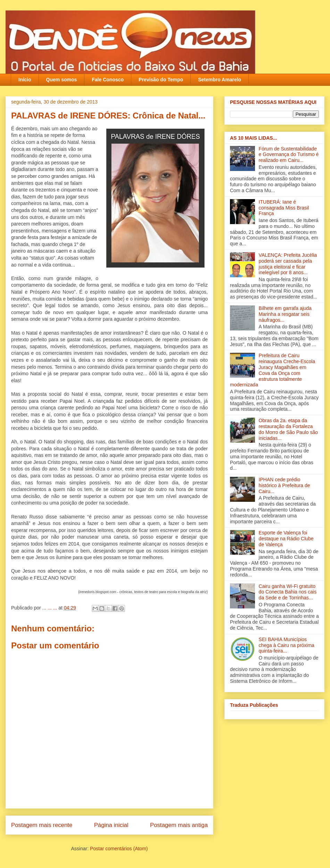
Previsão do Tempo (161, 80)
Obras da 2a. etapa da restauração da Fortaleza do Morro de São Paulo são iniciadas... (288, 429)
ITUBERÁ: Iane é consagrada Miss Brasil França (284, 208)
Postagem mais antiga (179, 825)
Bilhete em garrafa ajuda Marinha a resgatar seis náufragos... (285, 314)
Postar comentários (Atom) (119, 849)
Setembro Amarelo (220, 80)
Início (25, 80)
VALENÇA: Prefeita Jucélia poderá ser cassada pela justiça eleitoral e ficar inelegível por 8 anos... (288, 264)
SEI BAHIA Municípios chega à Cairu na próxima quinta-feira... (287, 645)
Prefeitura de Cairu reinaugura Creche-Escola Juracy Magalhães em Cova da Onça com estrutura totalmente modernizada (273, 370)
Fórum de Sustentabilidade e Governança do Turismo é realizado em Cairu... (289, 155)
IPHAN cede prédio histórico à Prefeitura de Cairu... (284, 485)
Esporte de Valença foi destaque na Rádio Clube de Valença (286, 539)
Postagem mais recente (42, 825)
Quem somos (62, 80)
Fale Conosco (108, 80)
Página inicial (111, 825)
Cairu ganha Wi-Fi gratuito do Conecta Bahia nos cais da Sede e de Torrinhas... (288, 592)
